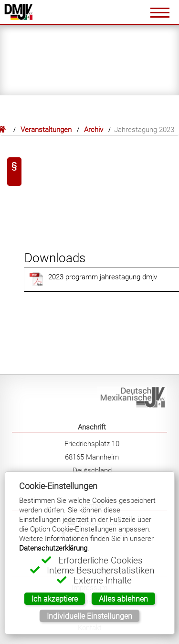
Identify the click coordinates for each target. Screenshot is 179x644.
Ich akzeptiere (55, 599)
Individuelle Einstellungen (89, 616)
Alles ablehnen (123, 599)
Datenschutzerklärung (53, 548)
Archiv (94, 129)
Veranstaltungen (46, 129)
